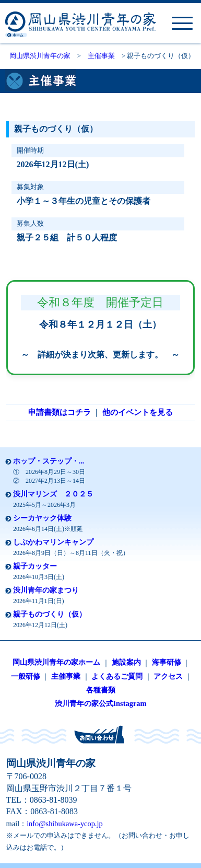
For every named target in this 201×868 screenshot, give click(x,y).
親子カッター (35, 566)
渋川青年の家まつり (46, 590)
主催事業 (101, 56)
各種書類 (101, 690)
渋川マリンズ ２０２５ (53, 494)
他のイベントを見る (138, 412)
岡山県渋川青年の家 (40, 56)
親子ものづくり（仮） (50, 614)
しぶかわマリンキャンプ (53, 542)
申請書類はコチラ (60, 412)
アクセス (168, 676)
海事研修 (167, 662)
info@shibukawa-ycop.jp (65, 824)
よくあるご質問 (117, 676)
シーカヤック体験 (42, 518)
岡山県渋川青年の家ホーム (56, 662)
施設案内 (126, 662)
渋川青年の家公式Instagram (101, 703)
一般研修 (26, 676)
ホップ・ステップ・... (49, 461)
